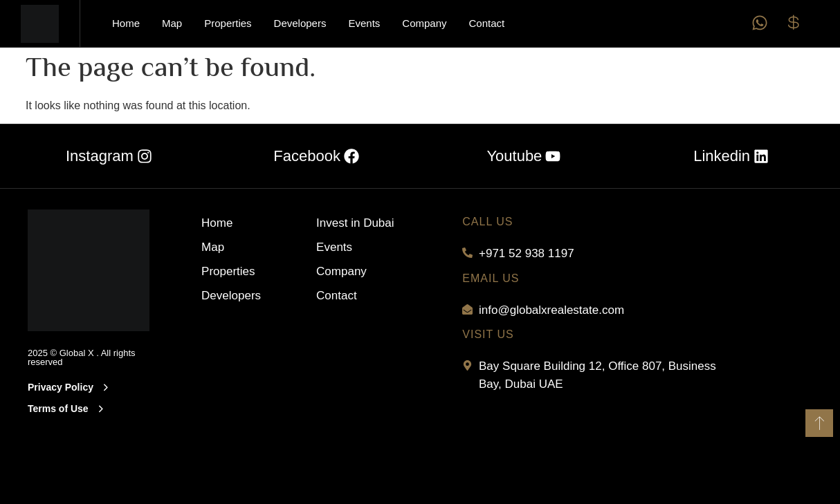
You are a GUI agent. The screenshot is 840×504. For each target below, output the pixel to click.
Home (126, 23)
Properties (228, 23)
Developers (300, 23)
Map (172, 23)
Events (364, 23)
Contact (487, 23)
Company (424, 23)
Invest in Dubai (355, 223)
